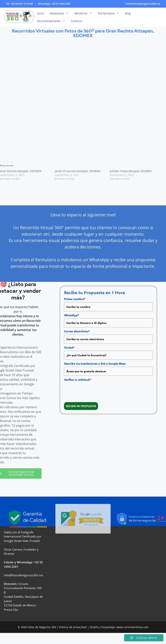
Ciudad (69, 348)
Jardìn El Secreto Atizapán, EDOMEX (78, 171)
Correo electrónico (77, 331)
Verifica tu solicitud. (77, 380)
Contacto (77, 21)
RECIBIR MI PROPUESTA (81, 406)
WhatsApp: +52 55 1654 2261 (54, 4)
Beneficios (85, 13)
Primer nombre (74, 299)
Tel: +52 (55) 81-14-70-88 (19, 4)
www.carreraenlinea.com (132, 627)
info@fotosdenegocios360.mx (143, 4)
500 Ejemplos (110, 13)
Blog (128, 13)
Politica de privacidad (73, 627)
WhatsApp (71, 315)
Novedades (61, 13)
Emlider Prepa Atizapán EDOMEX (131, 171)
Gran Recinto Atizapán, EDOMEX (21, 171)
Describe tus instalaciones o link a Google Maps (95, 364)
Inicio (41, 13)
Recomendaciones (53, 21)
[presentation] (93, 390)
